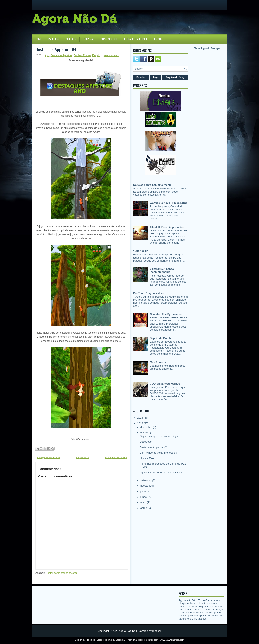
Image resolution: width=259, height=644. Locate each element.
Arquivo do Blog (175, 77)
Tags (156, 77)
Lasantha (120, 640)
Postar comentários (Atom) (61, 573)
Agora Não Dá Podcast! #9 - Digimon (161, 472)
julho (144, 491)
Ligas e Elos (147, 458)
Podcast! (159, 39)
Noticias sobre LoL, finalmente (152, 185)
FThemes (90, 640)
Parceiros (54, 39)
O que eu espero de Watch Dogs (159, 436)
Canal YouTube (109, 39)
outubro (145, 433)
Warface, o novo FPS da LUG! (168, 203)
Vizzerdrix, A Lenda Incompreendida (162, 270)
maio (144, 502)
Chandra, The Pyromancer (166, 314)
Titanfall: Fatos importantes (167, 227)
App (47, 55)
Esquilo (96, 55)
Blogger (215, 48)
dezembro (147, 427)
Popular (141, 77)
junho (144, 497)
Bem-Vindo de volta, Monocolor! (158, 453)
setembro (146, 480)
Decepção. (146, 442)
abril (143, 508)
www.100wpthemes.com (172, 640)
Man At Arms (158, 362)
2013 (141, 423)
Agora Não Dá (127, 631)
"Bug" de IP (140, 251)
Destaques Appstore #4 (56, 49)
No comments (111, 55)
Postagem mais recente (48, 457)
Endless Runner (82, 55)
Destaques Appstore (136, 39)
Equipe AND (89, 39)
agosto (145, 486)
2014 (141, 418)
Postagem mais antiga (116, 457)
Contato (71, 39)
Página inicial (83, 457)
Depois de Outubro (162, 338)
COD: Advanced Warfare (165, 384)
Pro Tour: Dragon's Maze (149, 293)
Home (39, 39)
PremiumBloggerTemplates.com (142, 640)
